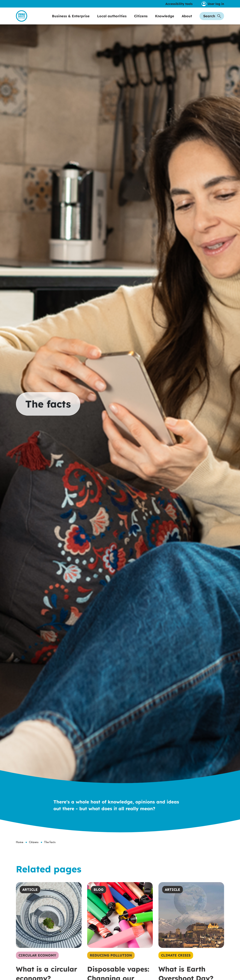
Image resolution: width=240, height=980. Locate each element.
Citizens (141, 20)
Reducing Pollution (111, 963)
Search (212, 20)
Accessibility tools (179, 4)
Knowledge (165, 20)
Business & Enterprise (71, 20)
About (187, 20)
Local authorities (112, 20)
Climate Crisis (176, 963)
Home (20, 850)
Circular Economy (37, 963)
